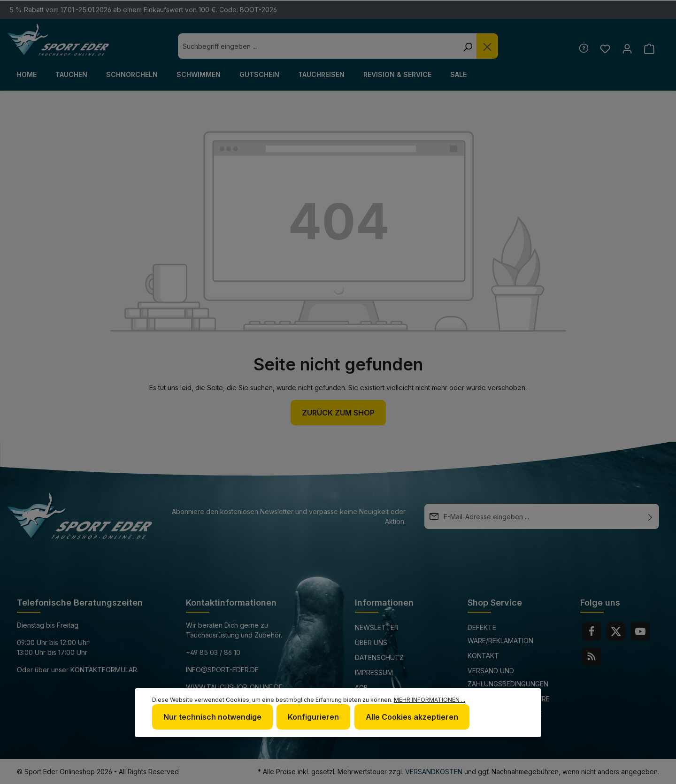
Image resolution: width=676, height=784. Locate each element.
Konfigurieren (313, 717)
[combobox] (318, 46)
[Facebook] (591, 631)
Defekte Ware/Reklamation (500, 634)
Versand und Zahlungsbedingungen (508, 677)
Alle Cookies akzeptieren (411, 717)
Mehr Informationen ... (430, 700)
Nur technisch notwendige (212, 717)
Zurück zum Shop (338, 413)
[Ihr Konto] (627, 49)
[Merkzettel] (605, 49)
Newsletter (377, 627)
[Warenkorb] (649, 49)
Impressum (374, 673)
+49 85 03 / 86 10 (213, 652)
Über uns (371, 642)
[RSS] (591, 656)
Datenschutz (379, 657)
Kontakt (483, 656)
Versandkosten (434, 772)
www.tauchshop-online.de (234, 687)
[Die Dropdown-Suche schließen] (487, 46)
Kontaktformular (104, 670)
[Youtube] (640, 631)
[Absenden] (650, 516)
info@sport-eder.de (222, 670)
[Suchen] (468, 46)
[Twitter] (616, 631)
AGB (361, 688)
